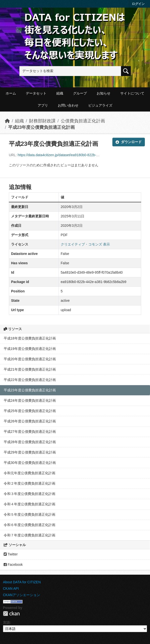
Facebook (13, 565)
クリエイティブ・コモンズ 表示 (85, 244)
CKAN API (11, 588)
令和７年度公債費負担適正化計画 (30, 535)
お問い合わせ (68, 105)
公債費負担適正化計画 (83, 121)
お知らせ (104, 93)
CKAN (11, 614)
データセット (36, 93)
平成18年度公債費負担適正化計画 (30, 338)
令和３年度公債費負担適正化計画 (30, 494)
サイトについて (132, 93)
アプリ (43, 105)
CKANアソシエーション (22, 595)
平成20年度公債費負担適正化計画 (30, 359)
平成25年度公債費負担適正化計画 (30, 411)
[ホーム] (7, 121)
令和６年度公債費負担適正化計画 (30, 525)
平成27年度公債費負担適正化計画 (30, 432)
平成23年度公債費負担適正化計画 (41, 127)
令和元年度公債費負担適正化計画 (30, 473)
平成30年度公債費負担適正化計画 (30, 463)
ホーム (11, 93)
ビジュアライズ (100, 105)
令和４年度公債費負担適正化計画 (30, 504)
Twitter (11, 554)
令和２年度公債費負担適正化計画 (30, 483)
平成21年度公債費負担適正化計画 (30, 369)
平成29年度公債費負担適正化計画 (30, 452)
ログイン (138, 4)
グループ (80, 93)
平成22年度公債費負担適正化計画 (30, 380)
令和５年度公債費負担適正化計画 (30, 514)
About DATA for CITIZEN (22, 582)
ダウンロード (129, 142)
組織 (60, 93)
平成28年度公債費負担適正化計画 (30, 442)
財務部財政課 (42, 121)
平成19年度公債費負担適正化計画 (30, 349)
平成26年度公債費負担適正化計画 (30, 421)
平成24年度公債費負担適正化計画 (30, 400)
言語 (6, 623)
